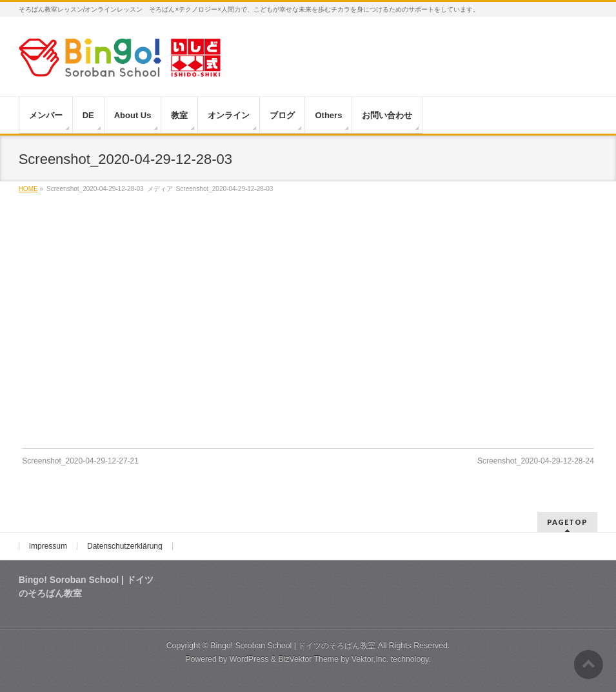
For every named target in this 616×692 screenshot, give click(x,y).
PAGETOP (567, 522)
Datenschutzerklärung (125, 546)
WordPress (249, 659)
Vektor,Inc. (370, 659)
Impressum (48, 546)
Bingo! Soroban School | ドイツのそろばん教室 (293, 646)
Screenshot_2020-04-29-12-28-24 (536, 461)
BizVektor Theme (308, 659)
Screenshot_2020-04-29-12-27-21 (80, 461)
